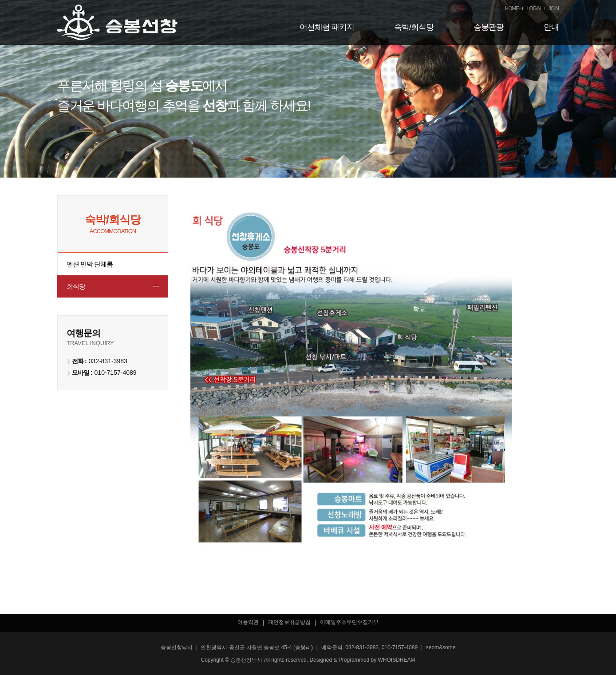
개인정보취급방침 (289, 622)
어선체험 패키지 (327, 27)
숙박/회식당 (414, 27)
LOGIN (533, 8)
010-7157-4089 (116, 373)
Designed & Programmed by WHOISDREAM (362, 660)
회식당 (76, 286)
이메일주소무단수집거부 (349, 622)
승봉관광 (489, 27)
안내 (551, 27)
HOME (512, 8)
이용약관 (248, 622)
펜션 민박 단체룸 (90, 264)
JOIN (554, 8)
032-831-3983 (108, 361)
